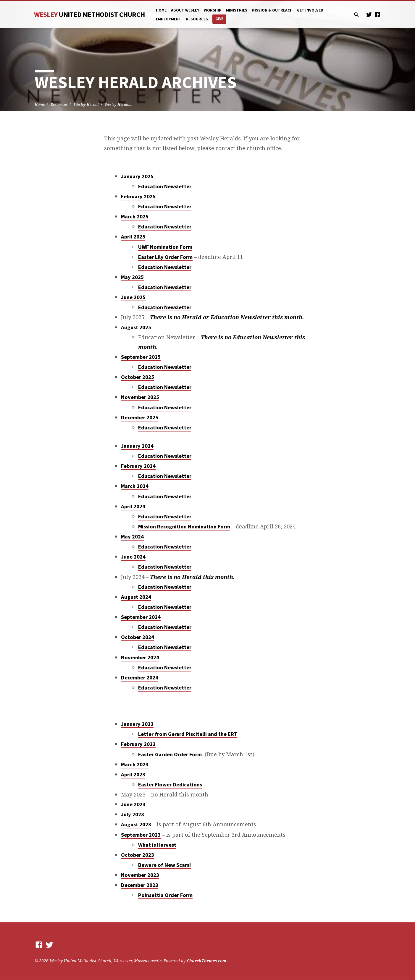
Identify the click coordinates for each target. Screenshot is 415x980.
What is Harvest (157, 845)
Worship (213, 10)
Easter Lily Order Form (165, 257)
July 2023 (133, 814)
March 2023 (135, 764)
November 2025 (140, 397)
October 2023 (138, 855)
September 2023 (141, 835)
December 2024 (140, 678)
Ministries (237, 10)
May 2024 (132, 537)
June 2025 (133, 297)
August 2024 (136, 597)
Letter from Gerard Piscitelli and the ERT (188, 734)
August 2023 (136, 824)
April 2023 (133, 774)
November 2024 (140, 657)
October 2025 (138, 377)
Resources (197, 19)
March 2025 (135, 216)
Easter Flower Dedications (170, 785)
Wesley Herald (86, 104)
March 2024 (135, 486)
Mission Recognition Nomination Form (184, 526)
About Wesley (185, 10)
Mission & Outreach (272, 10)
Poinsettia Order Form (165, 895)
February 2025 (138, 196)
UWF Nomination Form (165, 247)
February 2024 (138, 466)
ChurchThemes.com (206, 961)
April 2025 (133, 237)
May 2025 (132, 277)
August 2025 (136, 327)
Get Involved (310, 10)
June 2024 (133, 557)
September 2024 (141, 617)
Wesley (89, 14)
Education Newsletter (165, 186)
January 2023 (137, 724)
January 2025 (137, 176)
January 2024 (137, 446)
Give (219, 19)
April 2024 (133, 506)
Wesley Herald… (118, 104)
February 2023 (138, 744)
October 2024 (138, 637)
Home (161, 10)
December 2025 (140, 417)
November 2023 (140, 875)
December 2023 (140, 885)
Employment (169, 19)
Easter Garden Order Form (170, 754)
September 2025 (141, 357)
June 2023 (133, 804)
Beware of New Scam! (164, 865)
